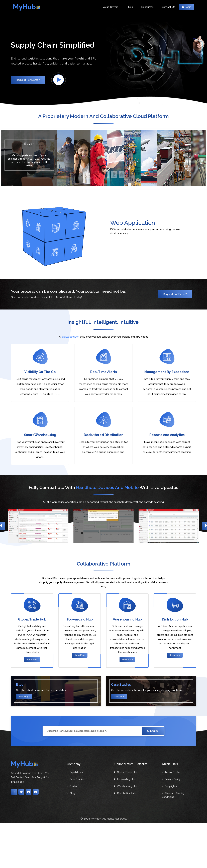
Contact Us (169, 7)
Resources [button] (147, 7)
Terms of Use (171, 772)
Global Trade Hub (126, 772)
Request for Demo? (28, 80)
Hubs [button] (130, 7)
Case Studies (76, 779)
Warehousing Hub (126, 786)
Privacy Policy (171, 779)
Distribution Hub (125, 793)
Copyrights (169, 786)
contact (73, 786)
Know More (32, 659)
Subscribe (153, 731)
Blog (71, 793)
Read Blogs (24, 697)
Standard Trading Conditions (173, 795)
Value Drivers (111, 7)
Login (186, 7)
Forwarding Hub (125, 779)
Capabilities (75, 772)
